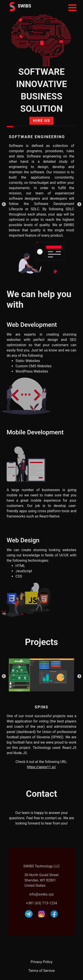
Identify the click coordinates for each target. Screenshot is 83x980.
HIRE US (41, 121)
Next (79, 205)
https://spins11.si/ (41, 767)
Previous (4, 205)
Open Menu (72, 8)
